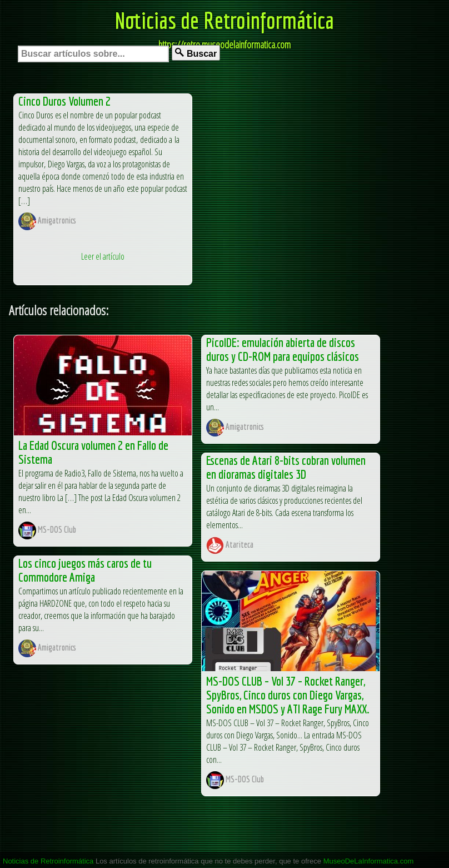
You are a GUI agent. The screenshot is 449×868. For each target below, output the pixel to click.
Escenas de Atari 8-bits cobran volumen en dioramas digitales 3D (286, 467)
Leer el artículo (103, 256)
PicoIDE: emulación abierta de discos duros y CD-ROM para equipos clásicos (283, 349)
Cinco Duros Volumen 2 (64, 101)
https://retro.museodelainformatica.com (225, 44)
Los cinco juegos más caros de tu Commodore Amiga (85, 570)
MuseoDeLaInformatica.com (369, 861)
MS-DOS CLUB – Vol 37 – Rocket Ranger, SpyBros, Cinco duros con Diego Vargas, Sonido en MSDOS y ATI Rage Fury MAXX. (288, 695)
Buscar (196, 53)
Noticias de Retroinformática (225, 20)
